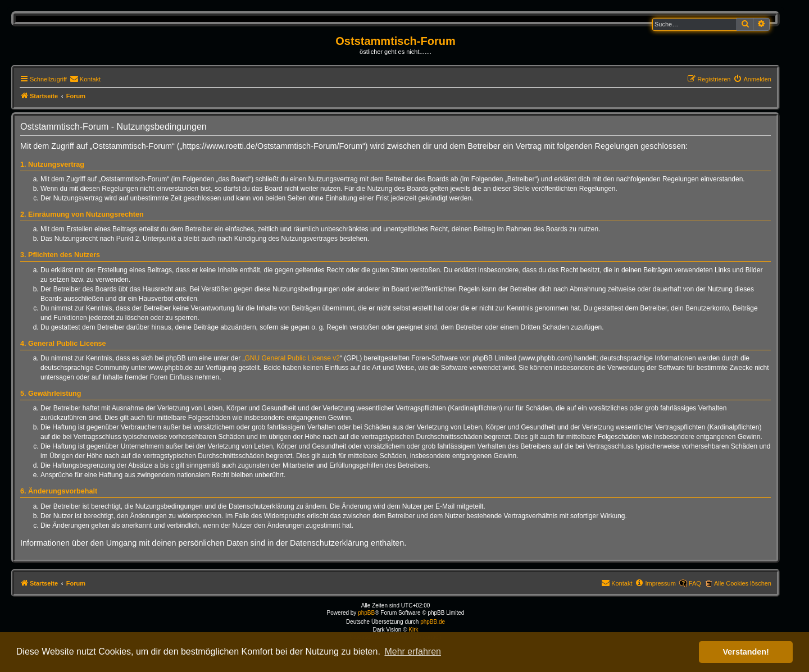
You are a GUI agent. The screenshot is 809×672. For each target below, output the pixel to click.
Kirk (413, 630)
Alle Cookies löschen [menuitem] (743, 583)
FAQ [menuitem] (695, 583)
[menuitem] (85, 79)
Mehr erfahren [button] (413, 652)
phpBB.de (433, 622)
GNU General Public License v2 (292, 358)
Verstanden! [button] (746, 652)
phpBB (366, 613)
